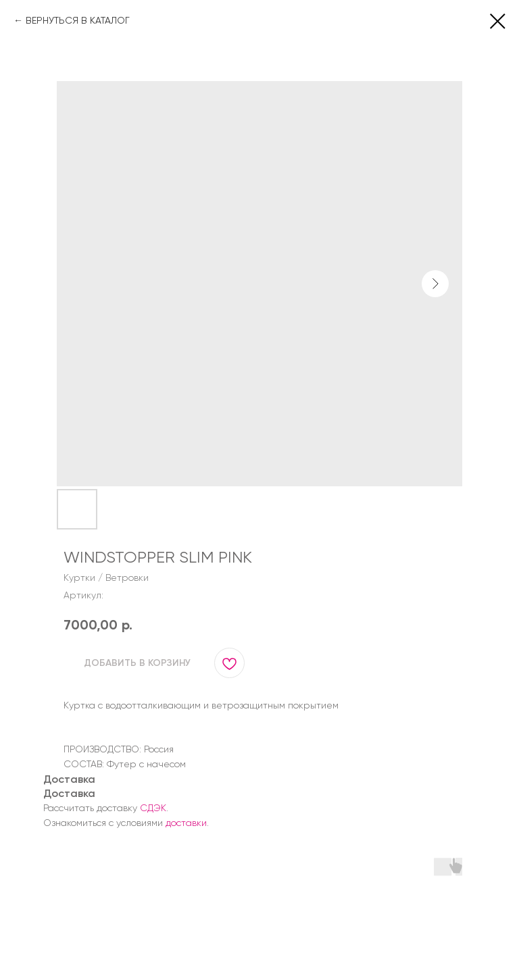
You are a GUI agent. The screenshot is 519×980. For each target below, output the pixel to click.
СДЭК (153, 808)
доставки (186, 823)
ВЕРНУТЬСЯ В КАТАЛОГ (78, 20)
